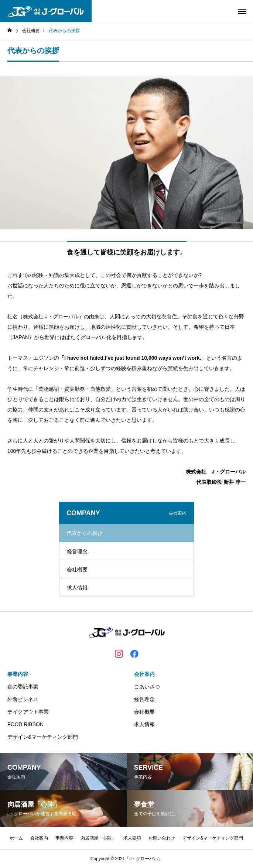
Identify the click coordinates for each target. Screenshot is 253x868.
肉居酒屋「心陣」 (98, 838)
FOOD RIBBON (25, 724)
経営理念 (77, 551)
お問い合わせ (162, 838)
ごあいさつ (147, 687)
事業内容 (18, 674)
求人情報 (77, 588)
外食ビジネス (23, 699)
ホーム (16, 838)
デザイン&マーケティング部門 (43, 737)
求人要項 (132, 838)
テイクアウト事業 (28, 712)
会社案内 (144, 674)
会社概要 (77, 570)
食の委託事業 (23, 687)
